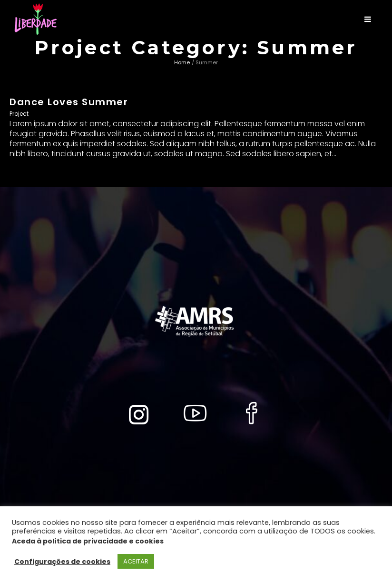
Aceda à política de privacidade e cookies (88, 541)
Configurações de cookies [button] (62, 562)
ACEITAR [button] (136, 561)
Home (182, 62)
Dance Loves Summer (69, 102)
